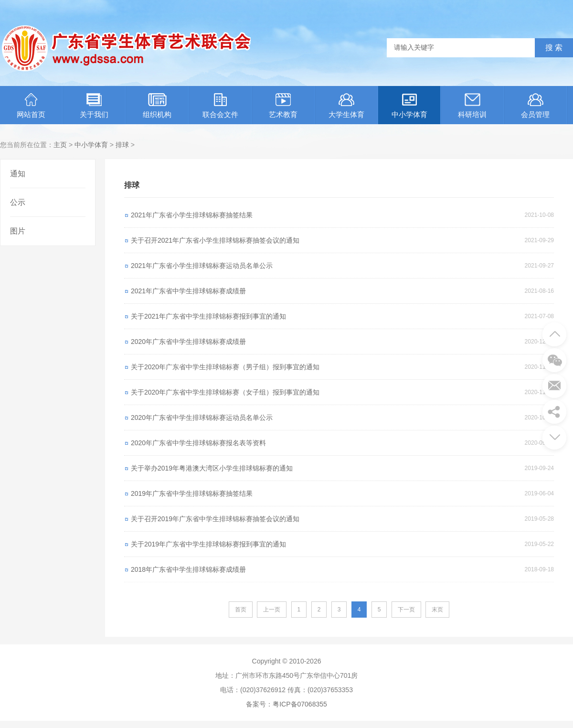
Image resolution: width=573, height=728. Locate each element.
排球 (122, 145)
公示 (18, 202)
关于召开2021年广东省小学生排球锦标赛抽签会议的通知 (215, 240)
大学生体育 (346, 106)
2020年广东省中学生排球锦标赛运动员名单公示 (202, 418)
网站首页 (31, 106)
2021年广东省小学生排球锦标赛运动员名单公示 (202, 266)
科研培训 (472, 106)
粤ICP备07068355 (300, 704)
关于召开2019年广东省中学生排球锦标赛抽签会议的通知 (215, 519)
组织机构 (157, 106)
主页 (60, 145)
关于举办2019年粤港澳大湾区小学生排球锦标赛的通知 (212, 468)
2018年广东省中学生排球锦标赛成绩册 (188, 569)
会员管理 (535, 106)
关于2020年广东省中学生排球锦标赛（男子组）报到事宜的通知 (225, 367)
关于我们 (94, 106)
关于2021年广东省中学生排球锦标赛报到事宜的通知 (208, 316)
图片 (18, 231)
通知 (18, 174)
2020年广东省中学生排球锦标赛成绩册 (188, 342)
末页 (437, 610)
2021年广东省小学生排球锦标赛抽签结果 (192, 215)
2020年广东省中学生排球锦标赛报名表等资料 (198, 443)
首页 (241, 610)
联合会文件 (220, 106)
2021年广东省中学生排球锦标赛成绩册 (188, 291)
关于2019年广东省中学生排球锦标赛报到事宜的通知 (208, 544)
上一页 (272, 610)
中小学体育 (409, 106)
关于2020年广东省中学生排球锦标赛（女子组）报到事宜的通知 (225, 392)
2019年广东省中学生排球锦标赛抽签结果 (192, 493)
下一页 (406, 610)
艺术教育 (283, 106)
